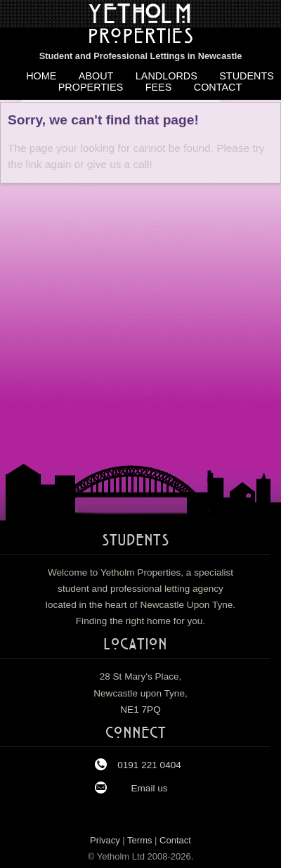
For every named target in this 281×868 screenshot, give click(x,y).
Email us (149, 788)
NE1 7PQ (140, 710)
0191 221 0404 (149, 765)
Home (41, 76)
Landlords (166, 76)
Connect (136, 734)
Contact (218, 87)
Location (135, 645)
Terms (139, 840)
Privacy (105, 840)
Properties (91, 87)
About (96, 76)
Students (247, 76)
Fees (159, 87)
